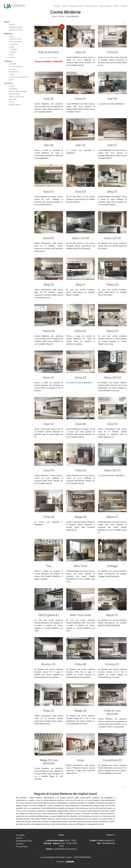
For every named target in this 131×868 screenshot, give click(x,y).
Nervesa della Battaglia (18, 91)
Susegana (13, 99)
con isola (12, 69)
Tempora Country (16, 30)
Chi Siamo (20, 835)
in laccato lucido (15, 39)
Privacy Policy (22, 847)
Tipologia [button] (8, 61)
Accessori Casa (91, 6)
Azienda (57, 6)
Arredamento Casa (76, 6)
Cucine (64, 6)
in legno (12, 47)
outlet (11, 80)
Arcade (12, 86)
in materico (13, 49)
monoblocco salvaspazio (19, 77)
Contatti (124, 6)
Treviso (12, 102)
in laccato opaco (15, 42)
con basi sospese (16, 66)
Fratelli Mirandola (16, 27)
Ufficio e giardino (106, 6)
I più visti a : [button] (9, 83)
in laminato (13, 44)
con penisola (14, 72)
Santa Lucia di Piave (17, 97)
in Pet (11, 55)
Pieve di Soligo (15, 94)
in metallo (13, 52)
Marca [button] (7, 22)
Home (55, 16)
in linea (12, 74)
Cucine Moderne (72, 16)
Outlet (116, 6)
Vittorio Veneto (15, 105)
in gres (11, 36)
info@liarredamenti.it (106, 840)
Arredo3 (12, 25)
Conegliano (13, 89)
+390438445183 (108, 843)
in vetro (12, 57)
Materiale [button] (8, 34)
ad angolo (13, 64)
